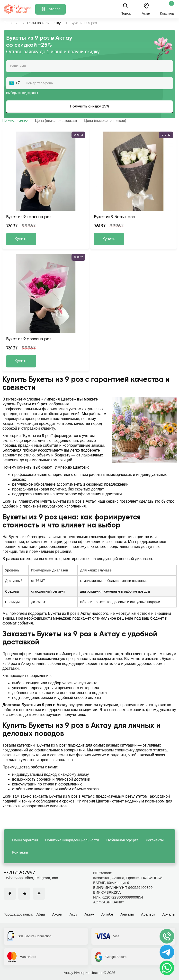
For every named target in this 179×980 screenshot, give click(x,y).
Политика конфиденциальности (72, 840)
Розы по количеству (44, 23)
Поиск (125, 9)
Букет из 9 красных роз (29, 217)
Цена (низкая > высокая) (56, 120)
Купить (21, 239)
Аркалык (170, 914)
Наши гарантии (25, 840)
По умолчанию (15, 120)
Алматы (127, 914)
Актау (89, 914)
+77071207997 (19, 873)
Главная (11, 23)
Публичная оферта (122, 840)
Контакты (20, 852)
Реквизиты (155, 840)
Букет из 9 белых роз (114, 217)
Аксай (57, 914)
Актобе (107, 914)
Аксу (73, 914)
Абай (41, 914)
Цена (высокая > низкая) (105, 120)
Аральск (148, 914)
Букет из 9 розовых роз (29, 339)
